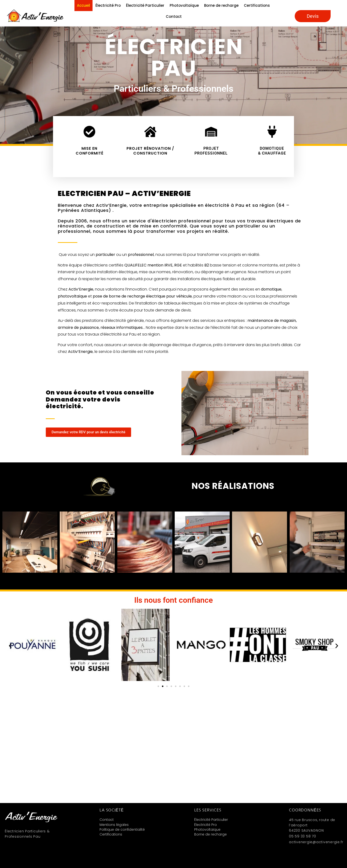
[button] (7, 542)
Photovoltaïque (184, 5)
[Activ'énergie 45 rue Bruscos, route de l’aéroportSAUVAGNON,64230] (173, 749)
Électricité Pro (108, 5)
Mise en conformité (90, 151)
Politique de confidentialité (122, 829)
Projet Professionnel (211, 151)
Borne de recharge (221, 5)
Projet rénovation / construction (150, 151)
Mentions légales (114, 825)
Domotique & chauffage (272, 151)
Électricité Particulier (145, 5)
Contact (174, 16)
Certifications (257, 5)
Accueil (83, 5)
